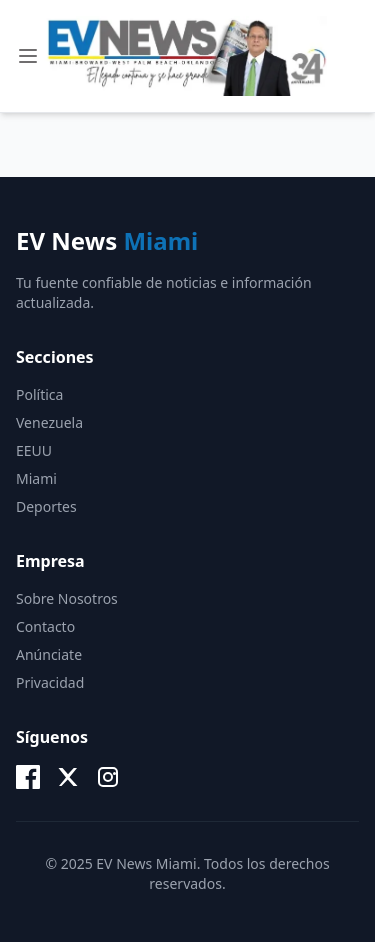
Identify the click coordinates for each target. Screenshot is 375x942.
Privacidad (50, 682)
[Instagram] (108, 777)
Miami (36, 478)
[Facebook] (28, 777)
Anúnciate (49, 654)
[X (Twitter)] (68, 777)
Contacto (45, 626)
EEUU (34, 450)
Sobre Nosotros (67, 598)
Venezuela (49, 422)
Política (39, 394)
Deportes (46, 506)
